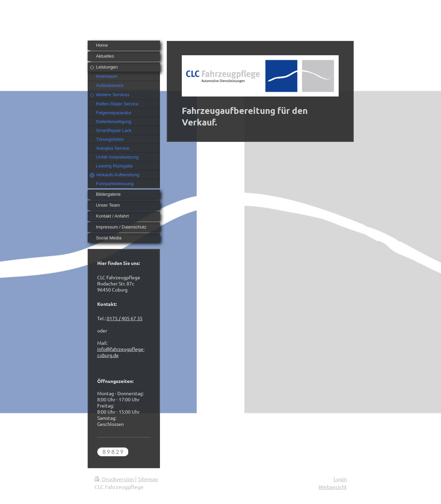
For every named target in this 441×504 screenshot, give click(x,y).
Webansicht (333, 487)
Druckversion (115, 479)
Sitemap (148, 479)
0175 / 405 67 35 (125, 318)
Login (340, 479)
